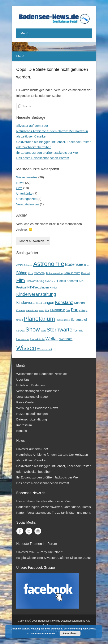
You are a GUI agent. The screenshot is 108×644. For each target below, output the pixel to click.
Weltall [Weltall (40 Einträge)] (52, 339)
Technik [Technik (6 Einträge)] (78, 331)
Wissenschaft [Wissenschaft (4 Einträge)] (45, 349)
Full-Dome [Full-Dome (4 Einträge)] (51, 281)
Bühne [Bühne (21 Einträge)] (22, 273)
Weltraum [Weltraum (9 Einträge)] (66, 339)
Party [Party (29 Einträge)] (76, 310)
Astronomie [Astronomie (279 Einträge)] (49, 264)
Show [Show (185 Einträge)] (33, 329)
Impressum (24, 425)
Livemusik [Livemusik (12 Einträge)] (57, 310)
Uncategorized (27, 199)
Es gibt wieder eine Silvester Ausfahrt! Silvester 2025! (54, 558)
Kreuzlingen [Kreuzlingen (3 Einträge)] (32, 310)
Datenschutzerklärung (32, 419)
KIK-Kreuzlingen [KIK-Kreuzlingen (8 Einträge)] (38, 287)
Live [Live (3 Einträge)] (47, 310)
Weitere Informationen (43, 633)
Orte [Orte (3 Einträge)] (68, 310)
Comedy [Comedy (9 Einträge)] (40, 273)
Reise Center (26, 402)
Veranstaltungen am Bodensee (38, 391)
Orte (19, 188)
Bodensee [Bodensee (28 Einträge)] (74, 265)
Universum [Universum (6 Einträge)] (23, 339)
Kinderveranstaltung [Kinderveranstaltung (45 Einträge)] (36, 294)
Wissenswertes (27, 177)
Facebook (20, 531)
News (20, 183)
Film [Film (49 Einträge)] (21, 280)
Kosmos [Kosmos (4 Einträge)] (21, 310)
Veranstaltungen (28, 204)
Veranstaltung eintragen (33, 397)
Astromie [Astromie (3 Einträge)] (28, 265)
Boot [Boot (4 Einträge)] (87, 265)
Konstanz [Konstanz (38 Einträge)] (64, 302)
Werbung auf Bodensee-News (37, 408)
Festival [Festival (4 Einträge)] (85, 273)
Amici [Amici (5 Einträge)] (20, 265)
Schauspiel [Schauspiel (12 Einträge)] (79, 320)
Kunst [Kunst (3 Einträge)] (41, 310)
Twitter (29, 531)
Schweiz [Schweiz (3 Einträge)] (21, 331)
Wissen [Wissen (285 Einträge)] (26, 348)
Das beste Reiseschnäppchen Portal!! (43, 158)
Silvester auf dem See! (32, 126)
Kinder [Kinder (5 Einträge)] (53, 288)
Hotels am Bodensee (31, 385)
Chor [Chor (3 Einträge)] (31, 273)
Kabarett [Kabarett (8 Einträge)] (72, 281)
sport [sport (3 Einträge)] (43, 331)
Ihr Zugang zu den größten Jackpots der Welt (48, 153)
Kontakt (22, 431)
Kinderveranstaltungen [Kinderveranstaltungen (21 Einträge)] (35, 303)
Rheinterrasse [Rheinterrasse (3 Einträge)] (63, 320)
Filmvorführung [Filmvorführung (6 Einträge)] (35, 281)
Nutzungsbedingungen (32, 414)
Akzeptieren (70, 633)
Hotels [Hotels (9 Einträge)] (61, 281)
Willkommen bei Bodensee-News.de (42, 374)
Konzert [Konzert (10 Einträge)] (79, 303)
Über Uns (23, 379)
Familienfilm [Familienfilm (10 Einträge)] (72, 273)
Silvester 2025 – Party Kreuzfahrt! (40, 552)
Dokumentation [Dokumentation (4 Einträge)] (54, 273)
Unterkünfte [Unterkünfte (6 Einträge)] (38, 339)
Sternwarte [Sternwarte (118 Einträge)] (59, 330)
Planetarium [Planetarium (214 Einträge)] (39, 319)
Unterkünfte (25, 193)
